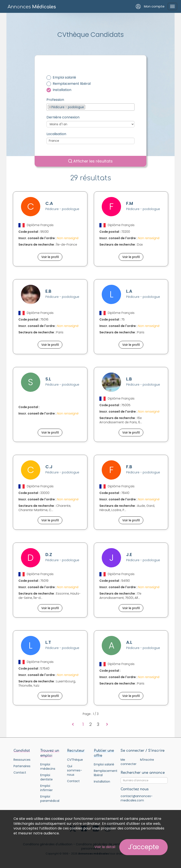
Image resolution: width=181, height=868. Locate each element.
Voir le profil (50, 257)
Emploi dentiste (46, 777)
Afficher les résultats (90, 161)
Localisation (56, 134)
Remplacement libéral (72, 84)
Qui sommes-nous (75, 770)
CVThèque (75, 760)
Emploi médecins (48, 767)
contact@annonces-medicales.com (137, 798)
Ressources (22, 760)
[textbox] (88, 107)
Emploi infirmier (46, 788)
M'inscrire (147, 760)
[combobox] (90, 107)
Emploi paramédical (50, 799)
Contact (20, 773)
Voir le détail (105, 847)
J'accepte (144, 847)
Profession (55, 100)
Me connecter (128, 762)
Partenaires (22, 766)
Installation (62, 90)
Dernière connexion (63, 117)
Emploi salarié (64, 78)
